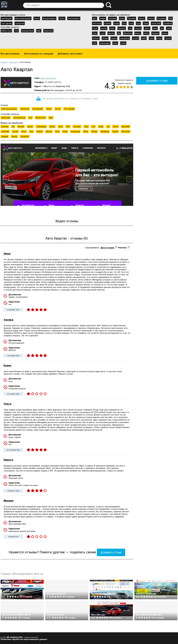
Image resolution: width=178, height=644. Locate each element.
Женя (7, 254)
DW (171, 18)
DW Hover (97, 23)
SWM (144, 38)
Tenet (159, 38)
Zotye (123, 43)
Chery (122, 18)
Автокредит (7, 18)
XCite (115, 43)
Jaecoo (138, 28)
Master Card (6, 31)
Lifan (95, 33)
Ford (131, 23)
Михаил (9, 501)
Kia (162, 28)
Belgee (103, 18)
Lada (169, 28)
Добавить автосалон (70, 54)
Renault (96, 38)
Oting (146, 33)
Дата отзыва (107, 248)
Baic (95, 18)
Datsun (151, 18)
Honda (104, 28)
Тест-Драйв (7, 23)
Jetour (147, 28)
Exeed (116, 23)
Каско (37, 18)
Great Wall (156, 23)
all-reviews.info (15, 637)
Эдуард (8, 320)
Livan (103, 33)
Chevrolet (132, 18)
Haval (95, 28)
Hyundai (122, 28)
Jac (130, 28)
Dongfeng (161, 18)
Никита (8, 460)
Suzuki (136, 38)
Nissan (138, 33)
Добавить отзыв (111, 552)
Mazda (111, 33)
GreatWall (168, 23)
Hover (112, 28)
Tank (152, 38)
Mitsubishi (128, 33)
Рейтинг (122, 248)
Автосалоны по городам (39, 54)
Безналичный (27, 31)
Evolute (107, 23)
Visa (16, 31)
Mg (119, 33)
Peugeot (155, 33)
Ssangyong (125, 38)
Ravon (165, 33)
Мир (39, 31)
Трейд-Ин (20, 23)
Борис (8, 365)
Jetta (155, 28)
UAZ (95, 43)
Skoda (105, 38)
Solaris (114, 38)
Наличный (48, 31)
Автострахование (23, 18)
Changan (112, 18)
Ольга (7, 404)
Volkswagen (105, 43)
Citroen (142, 18)
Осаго (62, 18)
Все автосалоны (10, 54)
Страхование (74, 18)
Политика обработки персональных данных (24, 639)
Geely (146, 23)
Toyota (168, 38)
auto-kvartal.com (48, 78)
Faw (124, 23)
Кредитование (49, 18)
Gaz (138, 23)
